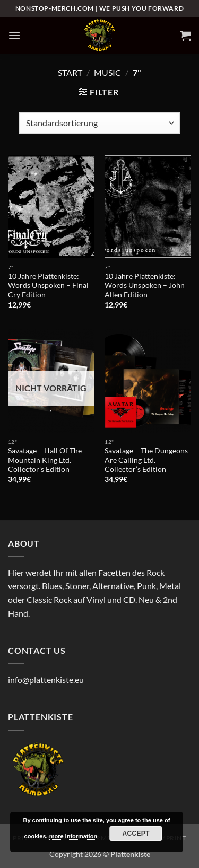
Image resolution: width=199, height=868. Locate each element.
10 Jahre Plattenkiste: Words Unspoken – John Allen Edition (145, 286)
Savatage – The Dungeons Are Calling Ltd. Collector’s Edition (146, 460)
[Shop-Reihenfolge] (99, 123)
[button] (14, 35)
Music (107, 72)
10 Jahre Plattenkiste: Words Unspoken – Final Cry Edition (48, 286)
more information (73, 836)
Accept (136, 834)
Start (70, 72)
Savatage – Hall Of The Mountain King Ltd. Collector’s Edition (45, 460)
